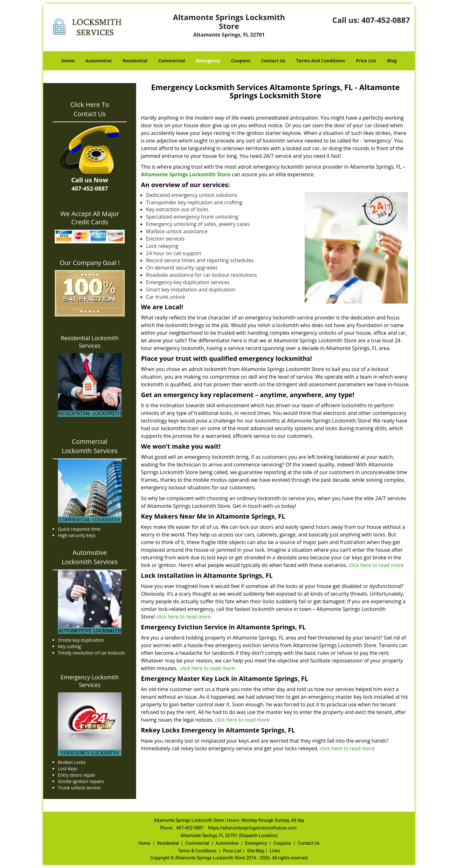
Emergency (208, 61)
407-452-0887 (386, 20)
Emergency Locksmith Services (90, 681)
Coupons (241, 61)
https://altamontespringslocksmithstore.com (252, 828)
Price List (366, 61)
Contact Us (273, 61)
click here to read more (377, 565)
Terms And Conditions (321, 61)
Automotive (99, 61)
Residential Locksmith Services (90, 342)
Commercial (172, 61)
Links (275, 851)
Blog (392, 61)
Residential (135, 61)
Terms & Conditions (197, 851)
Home (68, 61)
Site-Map (256, 851)
